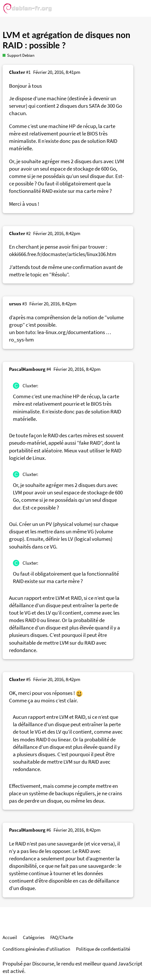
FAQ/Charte (62, 937)
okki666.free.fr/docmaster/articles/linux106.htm (63, 254)
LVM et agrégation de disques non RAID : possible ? (66, 40)
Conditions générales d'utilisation (36, 949)
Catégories (34, 937)
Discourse (43, 964)
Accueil (10, 937)
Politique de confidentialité (103, 949)
